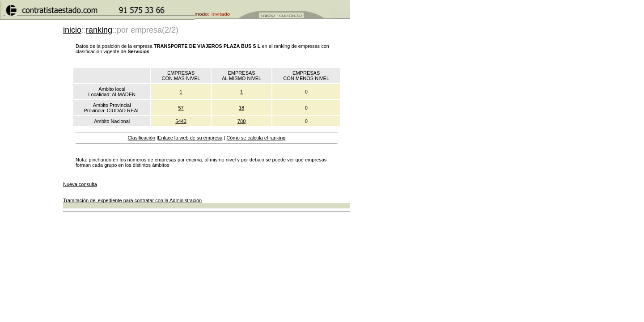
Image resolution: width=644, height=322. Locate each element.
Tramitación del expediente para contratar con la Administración (132, 200)
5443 (181, 121)
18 (241, 108)
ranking (99, 30)
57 (181, 108)
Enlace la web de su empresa (190, 138)
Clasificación (141, 138)
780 (241, 121)
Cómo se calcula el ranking (256, 138)
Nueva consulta (80, 184)
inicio (72, 30)
